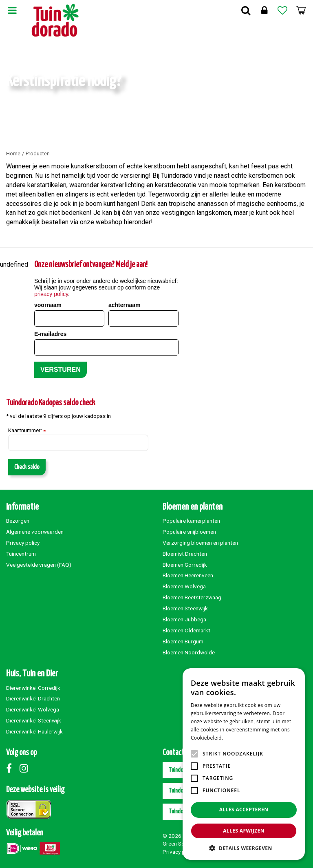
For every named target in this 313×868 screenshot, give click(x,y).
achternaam (125, 305)
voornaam (48, 305)
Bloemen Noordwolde (189, 652)
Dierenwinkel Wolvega (33, 709)
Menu (12, 10)
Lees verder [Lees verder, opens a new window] (239, 738)
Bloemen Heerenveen (188, 575)
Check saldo (27, 467)
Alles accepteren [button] (244, 809)
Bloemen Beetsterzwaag (192, 597)
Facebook (12, 768)
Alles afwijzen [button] (244, 831)
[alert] (244, 764)
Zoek (246, 10)
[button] (244, 848)
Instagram (26, 768)
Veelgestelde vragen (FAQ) (39, 565)
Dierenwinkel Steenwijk (34, 720)
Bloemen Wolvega (184, 586)
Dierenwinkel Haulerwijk (34, 731)
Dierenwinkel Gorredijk (33, 688)
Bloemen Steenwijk (185, 608)
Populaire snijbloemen (189, 532)
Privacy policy (23, 543)
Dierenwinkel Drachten (33, 698)
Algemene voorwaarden (35, 532)
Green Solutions (182, 844)
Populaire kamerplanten (191, 521)
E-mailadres (50, 334)
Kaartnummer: (27, 431)
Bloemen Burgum (183, 641)
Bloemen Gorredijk (185, 565)
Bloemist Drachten (185, 554)
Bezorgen (18, 521)
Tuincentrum (21, 554)
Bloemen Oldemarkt (186, 630)
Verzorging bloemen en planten (200, 543)
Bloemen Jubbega (184, 619)
